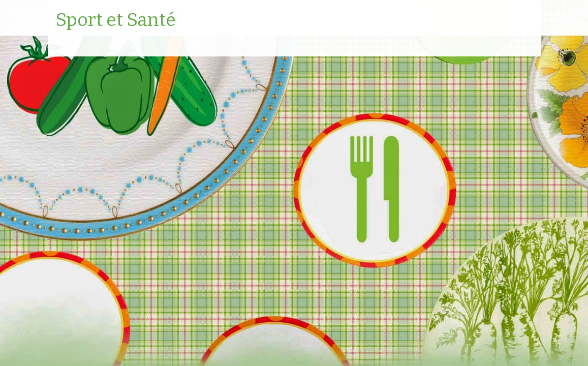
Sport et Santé (116, 20)
